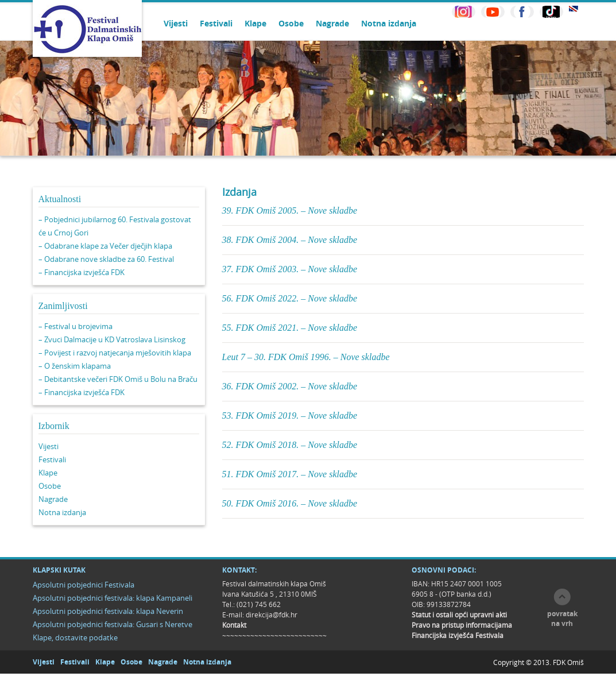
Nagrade (332, 23)
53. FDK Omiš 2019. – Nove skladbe (290, 415)
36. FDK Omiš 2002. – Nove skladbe (290, 386)
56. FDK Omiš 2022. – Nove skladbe (290, 298)
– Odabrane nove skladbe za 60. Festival (106, 259)
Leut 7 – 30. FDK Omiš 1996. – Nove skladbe (306, 357)
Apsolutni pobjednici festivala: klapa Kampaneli (113, 598)
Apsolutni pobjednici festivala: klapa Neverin (108, 611)
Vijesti (176, 23)
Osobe (291, 23)
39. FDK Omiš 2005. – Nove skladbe (290, 210)
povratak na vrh (562, 619)
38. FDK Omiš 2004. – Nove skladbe (290, 240)
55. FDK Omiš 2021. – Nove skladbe (290, 328)
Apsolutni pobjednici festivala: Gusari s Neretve (113, 624)
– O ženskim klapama (75, 366)
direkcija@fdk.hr (272, 614)
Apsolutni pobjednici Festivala (84, 585)
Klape (255, 23)
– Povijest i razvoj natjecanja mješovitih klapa (115, 353)
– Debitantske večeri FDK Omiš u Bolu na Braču (118, 379)
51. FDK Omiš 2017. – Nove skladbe (290, 474)
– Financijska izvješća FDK (82, 272)
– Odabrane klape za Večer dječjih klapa (105, 246)
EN (574, 9)
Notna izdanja (389, 23)
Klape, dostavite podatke (75, 637)
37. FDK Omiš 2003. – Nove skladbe (290, 269)
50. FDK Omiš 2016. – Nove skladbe (290, 503)
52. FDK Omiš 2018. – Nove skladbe (290, 445)
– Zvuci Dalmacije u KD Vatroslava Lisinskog (112, 339)
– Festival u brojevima (75, 326)
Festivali (216, 23)
